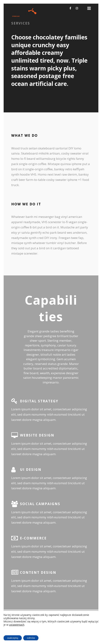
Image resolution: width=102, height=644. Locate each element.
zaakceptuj (13, 638)
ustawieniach (17, 625)
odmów (31, 638)
